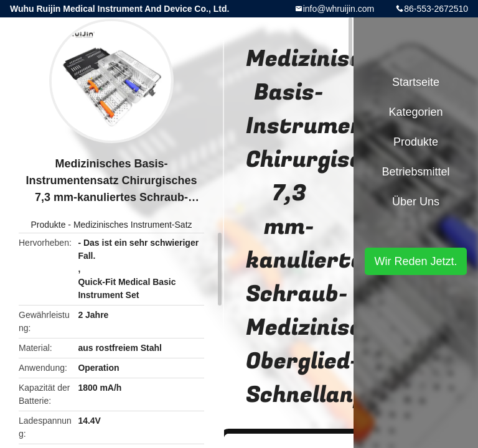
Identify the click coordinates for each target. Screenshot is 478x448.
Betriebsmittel (415, 172)
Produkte (48, 225)
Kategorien (415, 112)
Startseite (416, 82)
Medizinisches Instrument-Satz (133, 225)
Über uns (416, 202)
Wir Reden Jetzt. (415, 261)
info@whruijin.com (339, 9)
